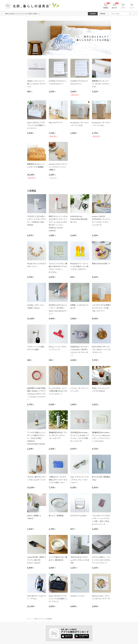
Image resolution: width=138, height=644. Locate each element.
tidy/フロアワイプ (56, 122)
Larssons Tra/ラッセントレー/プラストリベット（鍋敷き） (58, 167)
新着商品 (106, 8)
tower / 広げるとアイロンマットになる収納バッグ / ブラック (58, 599)
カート (123, 8)
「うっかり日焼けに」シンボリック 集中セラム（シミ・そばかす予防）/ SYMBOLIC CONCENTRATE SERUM (36, 438)
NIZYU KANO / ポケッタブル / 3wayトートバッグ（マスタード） (101, 349)
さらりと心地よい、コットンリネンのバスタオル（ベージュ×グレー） (101, 560)
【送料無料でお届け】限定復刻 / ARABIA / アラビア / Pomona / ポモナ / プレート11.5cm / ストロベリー (37, 394)
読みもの (114, 8)
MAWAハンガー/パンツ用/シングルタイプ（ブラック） (36, 84)
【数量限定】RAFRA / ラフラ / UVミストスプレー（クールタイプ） (58, 435)
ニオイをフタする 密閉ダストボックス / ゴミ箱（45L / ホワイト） (101, 308)
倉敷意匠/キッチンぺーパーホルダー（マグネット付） (101, 84)
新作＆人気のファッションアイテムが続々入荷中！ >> (23, 14)
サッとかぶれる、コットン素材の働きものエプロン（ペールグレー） (58, 391)
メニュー (132, 8)
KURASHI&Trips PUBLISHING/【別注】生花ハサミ (79, 219)
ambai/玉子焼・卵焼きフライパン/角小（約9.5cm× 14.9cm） (37, 560)
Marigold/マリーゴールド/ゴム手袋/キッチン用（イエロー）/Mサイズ (79, 266)
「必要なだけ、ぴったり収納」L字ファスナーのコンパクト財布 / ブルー (58, 480)
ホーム (29, 619)
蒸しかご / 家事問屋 (56, 516)
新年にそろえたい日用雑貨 (43, 619)
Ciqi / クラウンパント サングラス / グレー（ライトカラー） (80, 480)
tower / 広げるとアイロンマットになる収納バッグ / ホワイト (36, 125)
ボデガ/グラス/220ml (78, 516)
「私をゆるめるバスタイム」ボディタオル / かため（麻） (80, 560)
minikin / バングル (77, 596)
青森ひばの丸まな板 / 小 (101, 263)
